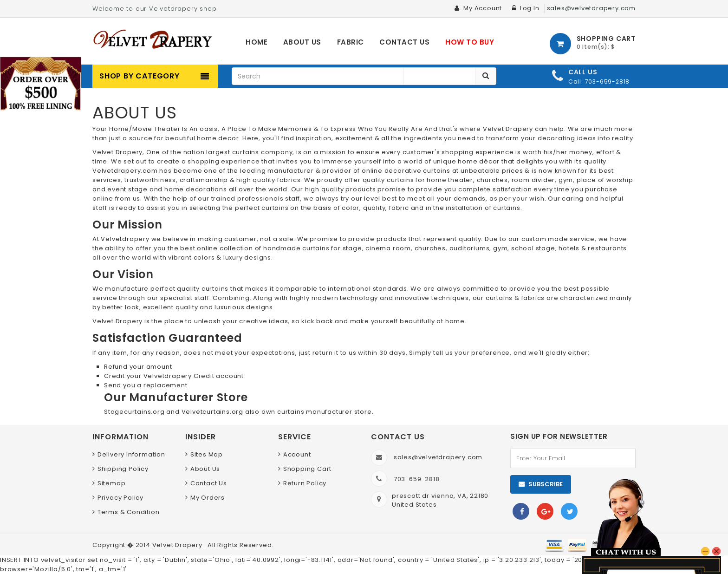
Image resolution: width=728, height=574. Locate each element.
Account (297, 454)
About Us (205, 469)
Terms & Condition (129, 512)
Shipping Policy (123, 469)
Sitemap (112, 483)
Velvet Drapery (178, 545)
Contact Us (209, 483)
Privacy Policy (120, 498)
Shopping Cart (307, 469)
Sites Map (207, 454)
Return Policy (305, 483)
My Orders (208, 498)
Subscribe (546, 484)
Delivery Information (131, 454)
